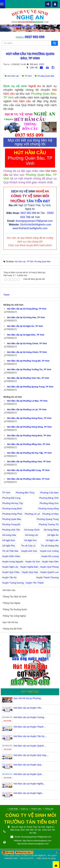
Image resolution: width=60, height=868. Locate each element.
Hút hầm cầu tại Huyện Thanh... (29, 727)
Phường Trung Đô (11, 524)
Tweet (6, 295)
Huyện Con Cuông (49, 551)
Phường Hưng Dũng (48, 509)
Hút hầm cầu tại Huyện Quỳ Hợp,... (31, 755)
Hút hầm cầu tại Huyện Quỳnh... (30, 746)
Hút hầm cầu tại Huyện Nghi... (29, 793)
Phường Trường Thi (49, 524)
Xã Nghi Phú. (9, 546)
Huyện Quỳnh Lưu (49, 572)
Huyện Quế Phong (49, 567)
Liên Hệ (34, 67)
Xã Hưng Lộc (32, 535)
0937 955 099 (34, 37)
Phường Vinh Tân (11, 530)
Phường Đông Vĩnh (49, 498)
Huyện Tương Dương (13, 583)
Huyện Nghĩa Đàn (29, 567)
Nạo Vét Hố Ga (10, 622)
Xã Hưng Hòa (9, 535)
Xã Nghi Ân (53, 535)
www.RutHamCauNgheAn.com (30, 228)
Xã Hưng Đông (51, 530)
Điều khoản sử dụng (46, 858)
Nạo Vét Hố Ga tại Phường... (28, 698)
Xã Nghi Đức (9, 540)
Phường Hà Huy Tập (13, 503)
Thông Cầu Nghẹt (11, 603)
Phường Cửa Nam (49, 493)
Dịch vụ (25, 809)
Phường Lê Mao (50, 514)
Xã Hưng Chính (32, 530)
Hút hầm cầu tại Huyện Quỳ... (28, 765)
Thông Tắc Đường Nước (15, 609)
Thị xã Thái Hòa (10, 551)
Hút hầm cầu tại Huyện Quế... (28, 774)
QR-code (8, 852)
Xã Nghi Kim (30, 540)
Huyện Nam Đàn (50, 562)
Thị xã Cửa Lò (28, 546)
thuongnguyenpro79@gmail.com (34, 221)
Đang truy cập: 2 (24, 852)
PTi (32, 858)
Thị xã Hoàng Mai (50, 546)
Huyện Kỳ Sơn (33, 562)
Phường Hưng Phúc (12, 514)
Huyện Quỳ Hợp (30, 572)
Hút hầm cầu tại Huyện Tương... (30, 717)
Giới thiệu (14, 809)
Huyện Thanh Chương (47, 577)
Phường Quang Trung (48, 519)
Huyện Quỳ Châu (11, 572)
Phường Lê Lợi (32, 514)
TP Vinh (6, 493)
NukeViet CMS (11, 858)
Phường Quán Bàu (12, 519)
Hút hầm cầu (9, 590)
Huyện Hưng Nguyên (13, 562)
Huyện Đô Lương (50, 556)
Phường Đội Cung (11, 498)
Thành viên (36, 809)
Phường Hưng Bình (12, 509)
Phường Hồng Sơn (49, 503)
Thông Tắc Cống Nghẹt (14, 616)
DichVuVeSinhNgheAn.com (36, 225)
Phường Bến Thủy (25, 493)
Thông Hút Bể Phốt (12, 629)
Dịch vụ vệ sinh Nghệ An (35, 855)
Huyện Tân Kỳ (9, 577)
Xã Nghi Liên (52, 540)
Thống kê (49, 809)
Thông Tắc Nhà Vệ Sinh (15, 597)
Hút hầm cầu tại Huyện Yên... (28, 708)
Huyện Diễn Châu (11, 556)
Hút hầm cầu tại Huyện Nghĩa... (29, 784)
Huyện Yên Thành (35, 583)
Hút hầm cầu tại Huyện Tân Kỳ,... (30, 736)
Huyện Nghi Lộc (10, 567)
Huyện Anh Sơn (29, 551)
